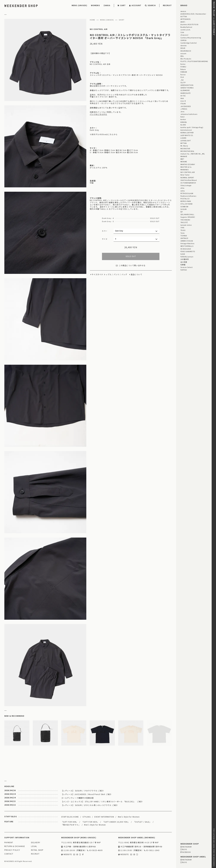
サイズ (105, 239)
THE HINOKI (185, 220)
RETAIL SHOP (37, 850)
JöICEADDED (186, 106)
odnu (183, 191)
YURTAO (184, 270)
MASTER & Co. (186, 167)
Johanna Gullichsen (189, 114)
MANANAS (185, 170)
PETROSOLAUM (187, 193)
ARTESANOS (186, 19)
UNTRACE (184, 238)
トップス (108, 275)
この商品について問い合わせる (131, 266)
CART (122, 5)
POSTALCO (185, 199)
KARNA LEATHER (187, 133)
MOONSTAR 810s (187, 151)
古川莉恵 (184, 262)
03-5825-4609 (95, 850)
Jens (182, 111)
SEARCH (150, 5)
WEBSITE (67, 854)
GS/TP (183, 82)
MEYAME (184, 162)
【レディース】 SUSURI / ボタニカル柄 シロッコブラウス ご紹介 (90, 805)
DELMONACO (186, 51)
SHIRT (122, 20)
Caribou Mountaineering (191, 38)
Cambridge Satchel (189, 43)
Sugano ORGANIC (188, 217)
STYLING (87, 817)
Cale (182, 32)
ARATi (183, 22)
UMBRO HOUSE (187, 241)
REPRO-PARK (186, 201)
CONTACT (9, 854)
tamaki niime (186, 225)
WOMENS (95, 5)
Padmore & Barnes (188, 196)
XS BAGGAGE (186, 249)
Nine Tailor (185, 175)
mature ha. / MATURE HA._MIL (193, 154)
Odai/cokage (186, 185)
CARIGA (184, 40)
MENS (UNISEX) (79, 5)
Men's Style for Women (129, 817)
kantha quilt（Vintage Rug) (192, 127)
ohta (182, 188)
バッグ (124, 275)
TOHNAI (184, 236)
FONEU (183, 67)
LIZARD (183, 138)
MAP (98, 843)
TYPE (182, 228)
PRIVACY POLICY (12, 850)
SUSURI (184, 209)
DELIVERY (36, 843)
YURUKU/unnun (187, 257)
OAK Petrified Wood (189, 180)
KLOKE (183, 125)
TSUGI (183, 230)
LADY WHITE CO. (187, 135)
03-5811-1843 (152, 850)
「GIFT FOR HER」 (90, 822)
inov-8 (183, 101)
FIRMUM (184, 72)
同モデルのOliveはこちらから (105, 134)
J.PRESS (184, 109)
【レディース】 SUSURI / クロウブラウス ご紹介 (83, 791)
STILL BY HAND (187, 204)
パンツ (117, 275)
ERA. (182, 56)
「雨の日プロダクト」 (71, 825)
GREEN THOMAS (187, 88)
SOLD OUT (131, 256)
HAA (182, 98)
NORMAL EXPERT (187, 177)
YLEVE (183, 254)
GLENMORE (185, 90)
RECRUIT (167, 5)
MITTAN (184, 143)
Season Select (187, 267)
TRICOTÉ (184, 222)
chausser (184, 35)
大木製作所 (185, 259)
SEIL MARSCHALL (187, 214)
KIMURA (184, 122)
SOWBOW (184, 207)
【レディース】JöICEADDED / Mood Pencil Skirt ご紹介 (86, 794)
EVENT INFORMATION (104, 817)
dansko (184, 45)
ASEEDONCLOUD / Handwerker (193, 14)
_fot (182, 80)
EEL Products (186, 59)
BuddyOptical (186, 27)
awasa (183, 11)
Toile (183, 233)
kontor (183, 119)
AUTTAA (184, 16)
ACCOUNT (135, 5)
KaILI (183, 117)
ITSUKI (183, 103)
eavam (183, 53)
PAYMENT (9, 843)
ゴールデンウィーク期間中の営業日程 (77, 798)
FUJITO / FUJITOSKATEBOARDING (194, 61)
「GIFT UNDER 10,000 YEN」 (116, 822)
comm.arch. (186, 30)
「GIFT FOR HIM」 (70, 822)
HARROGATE (186, 93)
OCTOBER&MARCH (188, 183)
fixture (183, 69)
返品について (136, 275)
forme (183, 64)
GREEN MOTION (187, 85)
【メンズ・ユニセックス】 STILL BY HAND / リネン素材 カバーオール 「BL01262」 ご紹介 (102, 801)
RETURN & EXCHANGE (15, 846)
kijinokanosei (186, 130)
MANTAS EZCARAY (188, 164)
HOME (92, 20)
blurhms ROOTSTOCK (189, 24)
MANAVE (184, 156)
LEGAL (34, 846)
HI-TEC (183, 96)
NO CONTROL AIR (99, 29)
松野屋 (183, 265)
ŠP (182, 212)
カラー (105, 231)
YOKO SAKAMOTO (188, 251)
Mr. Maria (184, 146)
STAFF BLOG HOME (70, 817)
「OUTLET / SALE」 (142, 822)
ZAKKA (107, 5)
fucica (183, 74)
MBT (182, 159)
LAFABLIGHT (186, 140)
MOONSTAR (185, 148)
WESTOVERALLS (187, 246)
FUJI (182, 77)
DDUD (183, 48)
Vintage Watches (187, 243)
